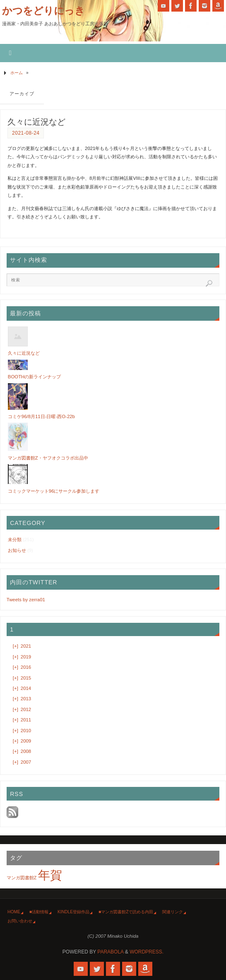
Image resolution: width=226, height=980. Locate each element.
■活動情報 (39, 912)
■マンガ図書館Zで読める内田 (126, 912)
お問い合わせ (20, 921)
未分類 (15, 540)
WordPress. (147, 952)
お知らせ (17, 550)
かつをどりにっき (43, 11)
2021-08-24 (26, 133)
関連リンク (173, 912)
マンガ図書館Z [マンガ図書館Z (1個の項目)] (22, 878)
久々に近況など (36, 122)
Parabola (110, 952)
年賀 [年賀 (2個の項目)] (50, 875)
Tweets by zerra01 (26, 600)
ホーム (17, 73)
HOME (14, 912)
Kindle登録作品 (73, 912)
